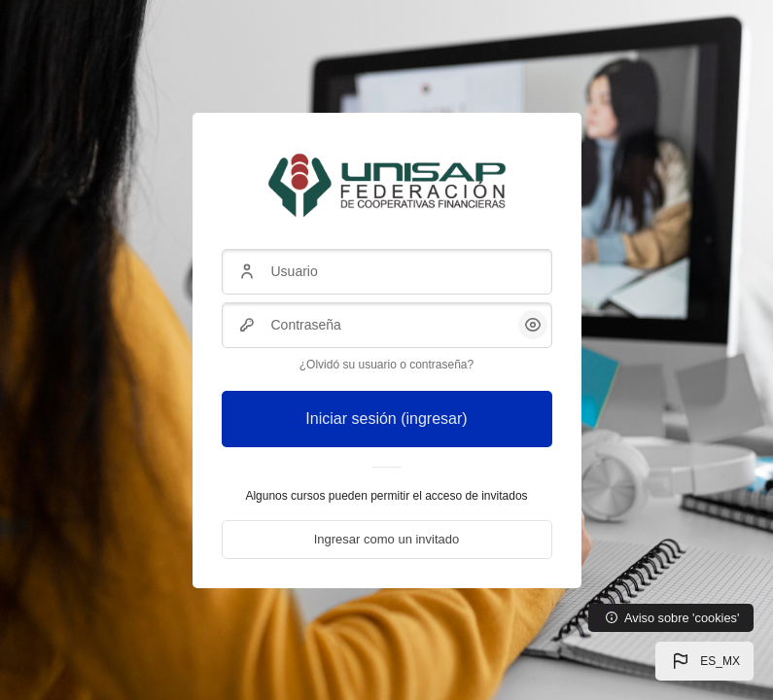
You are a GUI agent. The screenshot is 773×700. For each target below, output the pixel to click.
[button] (704, 661)
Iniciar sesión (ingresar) (386, 419)
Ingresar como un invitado (387, 539)
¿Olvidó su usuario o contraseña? (386, 365)
